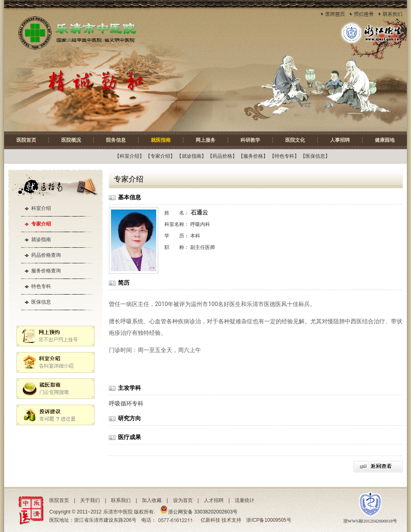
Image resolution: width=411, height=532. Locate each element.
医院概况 (71, 140)
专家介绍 (160, 156)
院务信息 (116, 140)
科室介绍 (129, 156)
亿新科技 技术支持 (221, 520)
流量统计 (245, 500)
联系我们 (121, 500)
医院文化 (295, 140)
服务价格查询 (46, 271)
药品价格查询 (46, 255)
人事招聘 (340, 140)
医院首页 (26, 140)
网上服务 (205, 140)
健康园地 (385, 140)
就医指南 (161, 140)
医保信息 (315, 156)
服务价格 (253, 156)
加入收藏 (152, 500)
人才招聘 (214, 500)
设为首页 (183, 500)
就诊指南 (192, 156)
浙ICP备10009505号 (269, 520)
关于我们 (90, 500)
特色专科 (284, 156)
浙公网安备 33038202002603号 (199, 512)
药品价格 (222, 156)
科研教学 (250, 140)
